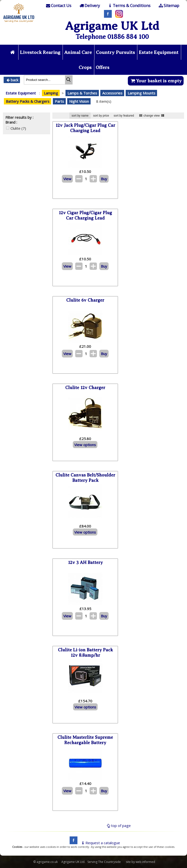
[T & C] (129, 6)
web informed (145, 862)
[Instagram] (118, 16)
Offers (103, 67)
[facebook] (72, 843)
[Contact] (58, 6)
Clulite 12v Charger (85, 388)
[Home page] (19, 23)
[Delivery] (89, 6)
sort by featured (124, 116)
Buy (104, 179)
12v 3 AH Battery (85, 562)
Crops (85, 67)
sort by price (101, 116)
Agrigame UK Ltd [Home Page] (112, 26)
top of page (118, 825)
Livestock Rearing (40, 52)
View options (85, 445)
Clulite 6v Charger (85, 300)
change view (152, 116)
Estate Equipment (159, 52)
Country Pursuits (115, 52)
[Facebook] (107, 16)
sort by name (80, 116)
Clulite (18, 128)
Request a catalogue (100, 843)
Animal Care (78, 52)
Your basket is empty (156, 81)
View (67, 179)
